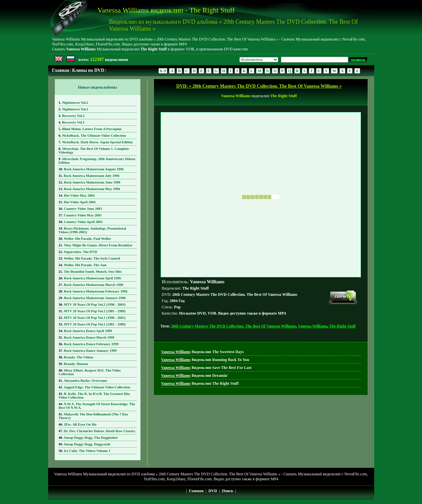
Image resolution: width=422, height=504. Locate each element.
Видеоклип (203, 352)
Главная (61, 70)
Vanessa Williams (312, 326)
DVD (213, 491)
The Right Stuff (343, 326)
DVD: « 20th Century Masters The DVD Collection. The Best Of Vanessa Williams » (259, 86)
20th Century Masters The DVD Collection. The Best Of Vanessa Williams (234, 326)
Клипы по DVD (88, 70)
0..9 (163, 71)
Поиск (228, 491)
